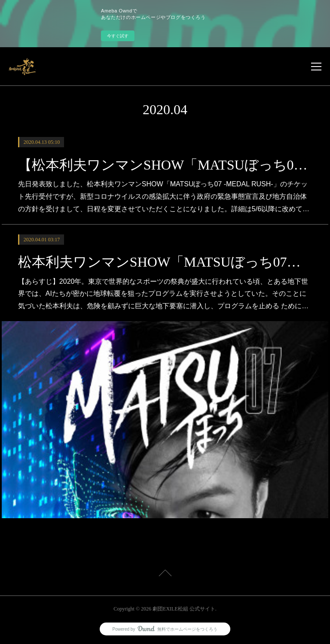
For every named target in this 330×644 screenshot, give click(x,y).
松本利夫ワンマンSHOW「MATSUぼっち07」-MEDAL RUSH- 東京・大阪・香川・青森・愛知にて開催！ (165, 262)
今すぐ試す (118, 36)
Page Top (165, 574)
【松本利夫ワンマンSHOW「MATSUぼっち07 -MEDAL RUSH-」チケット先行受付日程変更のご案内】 (165, 165)
